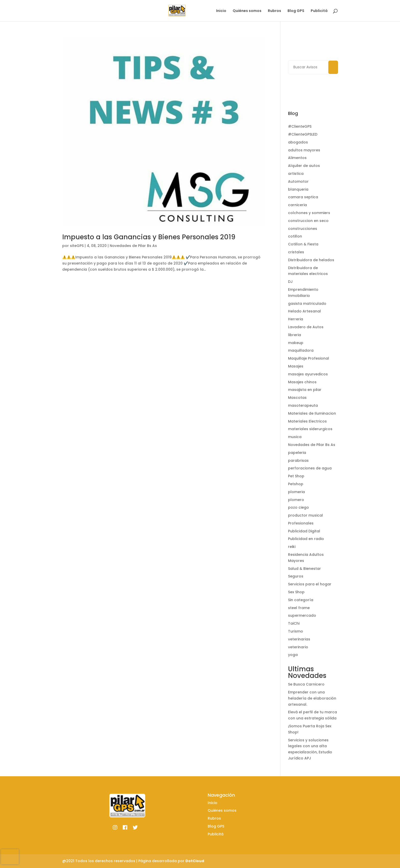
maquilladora (301, 350)
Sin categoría (301, 600)
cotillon (295, 236)
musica (295, 437)
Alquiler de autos (304, 166)
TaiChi (294, 623)
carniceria (297, 205)
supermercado (302, 615)
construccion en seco (308, 221)
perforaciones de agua (310, 468)
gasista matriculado (307, 304)
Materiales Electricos (307, 421)
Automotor (298, 181)
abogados (298, 142)
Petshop (296, 484)
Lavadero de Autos (306, 327)
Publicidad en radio (306, 539)
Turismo (296, 631)
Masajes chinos (302, 382)
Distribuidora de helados (311, 260)
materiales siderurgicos (310, 429)
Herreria (296, 319)
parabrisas (298, 461)
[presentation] (10, 857)
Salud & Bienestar (304, 569)
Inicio (221, 11)
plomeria (296, 492)
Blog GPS (296, 11)
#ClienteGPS (300, 126)
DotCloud (195, 861)
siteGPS (77, 246)
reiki (292, 547)
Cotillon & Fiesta (303, 244)
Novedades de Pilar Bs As (133, 246)
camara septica (303, 197)
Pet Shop (296, 476)
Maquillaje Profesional (309, 358)
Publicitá (319, 11)
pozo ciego (298, 507)
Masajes (296, 366)
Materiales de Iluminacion (312, 413)
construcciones (303, 229)
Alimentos (297, 158)
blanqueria (298, 189)
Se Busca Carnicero (306, 684)
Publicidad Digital (304, 531)
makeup (296, 343)
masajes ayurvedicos (308, 374)
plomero (296, 500)
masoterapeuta (303, 405)
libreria (295, 335)
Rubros (274, 11)
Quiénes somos (247, 11)
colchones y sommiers (309, 213)
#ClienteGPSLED (303, 134)
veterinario (298, 647)
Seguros (296, 576)
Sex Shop (296, 592)
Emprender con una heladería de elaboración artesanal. (312, 698)
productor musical (305, 515)
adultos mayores (304, 150)
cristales (296, 252)
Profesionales (301, 523)
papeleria (297, 453)
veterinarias (299, 639)
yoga (293, 655)
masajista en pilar (305, 390)
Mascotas (297, 398)
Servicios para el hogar (310, 584)
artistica (296, 174)
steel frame (299, 608)
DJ (290, 282)
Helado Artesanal (304, 311)
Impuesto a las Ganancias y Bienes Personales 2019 (149, 237)
